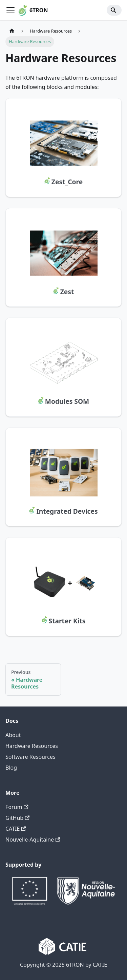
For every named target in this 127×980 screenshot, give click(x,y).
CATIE (16, 829)
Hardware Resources (32, 746)
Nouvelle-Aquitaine (33, 840)
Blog (11, 768)
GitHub (17, 818)
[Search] (114, 10)
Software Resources (30, 757)
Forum (17, 807)
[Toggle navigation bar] (10, 10)
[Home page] (12, 31)
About (13, 735)
